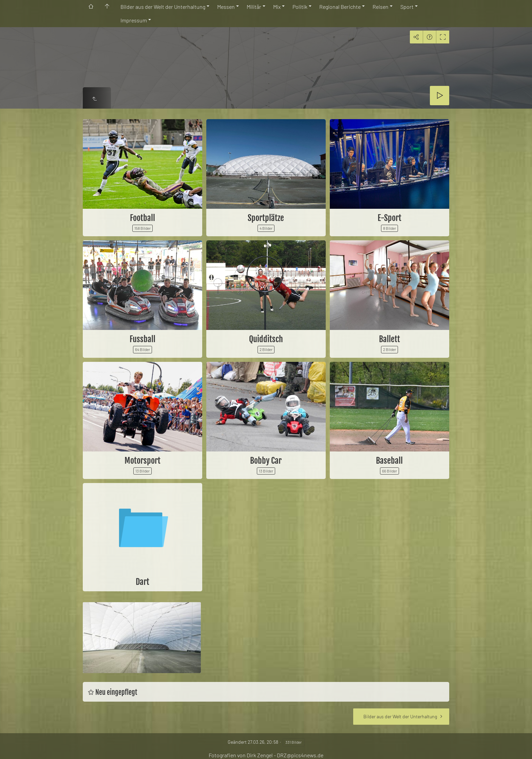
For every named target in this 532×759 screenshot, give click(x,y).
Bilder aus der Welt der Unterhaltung (163, 7)
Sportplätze (266, 218)
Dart (142, 582)
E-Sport (389, 218)
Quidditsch (266, 339)
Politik (300, 7)
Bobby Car (266, 461)
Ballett (389, 339)
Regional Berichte (340, 7)
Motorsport (142, 461)
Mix (277, 7)
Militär (254, 7)
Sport (407, 7)
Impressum (134, 20)
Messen (226, 7)
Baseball (389, 461)
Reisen (381, 7)
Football (142, 218)
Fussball (142, 339)
